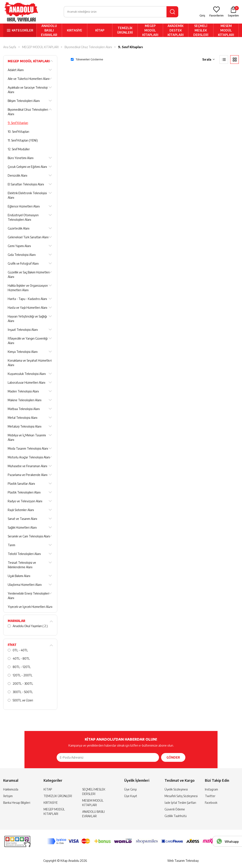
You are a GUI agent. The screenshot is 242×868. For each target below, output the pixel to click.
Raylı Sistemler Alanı (21, 510)
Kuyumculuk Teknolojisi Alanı (27, 374)
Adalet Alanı (16, 70)
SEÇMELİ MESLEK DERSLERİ (201, 30)
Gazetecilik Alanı (19, 228)
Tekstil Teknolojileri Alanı (24, 554)
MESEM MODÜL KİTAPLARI (226, 30)
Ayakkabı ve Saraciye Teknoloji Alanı (28, 90)
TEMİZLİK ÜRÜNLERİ (125, 30)
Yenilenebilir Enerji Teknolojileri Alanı (28, 596)
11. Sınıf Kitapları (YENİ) (23, 140)
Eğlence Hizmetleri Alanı (24, 206)
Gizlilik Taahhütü (176, 816)
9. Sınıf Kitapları (130, 47)
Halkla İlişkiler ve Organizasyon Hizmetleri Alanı (28, 288)
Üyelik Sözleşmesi (176, 789)
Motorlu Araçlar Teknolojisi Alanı (29, 457)
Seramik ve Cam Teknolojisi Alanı (29, 536)
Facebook (211, 803)
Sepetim (233, 12)
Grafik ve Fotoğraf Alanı (23, 263)
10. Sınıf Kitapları (18, 132)
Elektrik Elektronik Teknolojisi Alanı (27, 195)
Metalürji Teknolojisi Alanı (25, 426)
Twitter (210, 796)
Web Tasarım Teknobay (183, 861)
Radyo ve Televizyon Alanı (25, 501)
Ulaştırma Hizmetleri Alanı (25, 585)
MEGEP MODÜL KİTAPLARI (150, 30)
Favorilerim (216, 15)
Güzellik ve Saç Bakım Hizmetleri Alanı (29, 274)
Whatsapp (232, 842)
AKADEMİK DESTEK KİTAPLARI (176, 30)
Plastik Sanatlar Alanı (21, 484)
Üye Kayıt (131, 796)
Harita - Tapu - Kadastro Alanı (27, 299)
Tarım (11, 545)
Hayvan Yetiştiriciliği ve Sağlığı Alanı (27, 319)
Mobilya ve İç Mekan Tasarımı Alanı (27, 437)
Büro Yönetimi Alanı (21, 158)
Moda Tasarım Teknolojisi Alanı (28, 448)
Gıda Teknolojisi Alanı (22, 255)
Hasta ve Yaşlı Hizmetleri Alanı (27, 308)
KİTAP (100, 30)
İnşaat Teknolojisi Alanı (23, 330)
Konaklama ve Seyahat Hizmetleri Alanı (30, 363)
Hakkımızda (11, 789)
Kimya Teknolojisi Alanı (23, 352)
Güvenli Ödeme (175, 809)
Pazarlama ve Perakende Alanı (28, 475)
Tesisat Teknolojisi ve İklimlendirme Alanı (22, 565)
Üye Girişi (130, 789)
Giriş (202, 15)
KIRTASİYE (75, 30)
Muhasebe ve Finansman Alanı (27, 466)
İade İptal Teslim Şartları (180, 803)
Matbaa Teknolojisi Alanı (24, 409)
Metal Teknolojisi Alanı (23, 418)
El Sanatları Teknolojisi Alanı (26, 184)
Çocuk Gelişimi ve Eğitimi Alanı (27, 167)
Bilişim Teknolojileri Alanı (24, 101)
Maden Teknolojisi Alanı (23, 391)
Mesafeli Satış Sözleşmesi (181, 796)
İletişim (8, 796)
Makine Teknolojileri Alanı (25, 400)
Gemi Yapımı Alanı (19, 246)
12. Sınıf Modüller (19, 149)
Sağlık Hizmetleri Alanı (22, 527)
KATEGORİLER (23, 30)
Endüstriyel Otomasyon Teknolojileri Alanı (23, 217)
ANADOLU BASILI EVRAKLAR (49, 30)
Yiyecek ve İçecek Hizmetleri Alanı (30, 607)
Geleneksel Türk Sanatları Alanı (28, 237)
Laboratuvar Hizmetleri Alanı (26, 383)
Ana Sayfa (10, 47)
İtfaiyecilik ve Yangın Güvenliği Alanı (28, 341)
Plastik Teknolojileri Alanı (24, 492)
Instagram (211, 789)
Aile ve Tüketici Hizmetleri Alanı (29, 79)
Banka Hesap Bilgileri (17, 803)
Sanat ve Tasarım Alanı (22, 519)
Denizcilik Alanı (17, 175)
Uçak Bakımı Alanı (19, 576)
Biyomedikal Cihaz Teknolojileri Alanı (88, 47)
